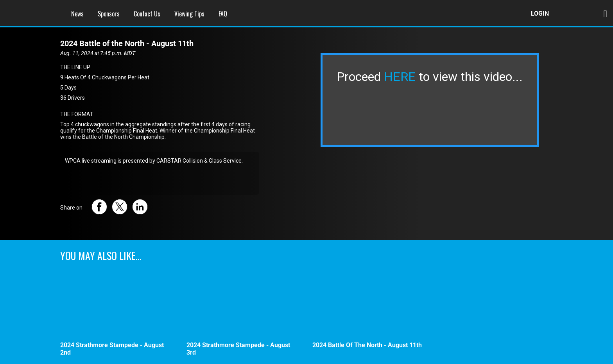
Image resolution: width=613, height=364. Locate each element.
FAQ (223, 14)
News (77, 14)
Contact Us (147, 14)
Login (540, 13)
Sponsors (109, 14)
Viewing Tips (189, 14)
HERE (400, 77)
